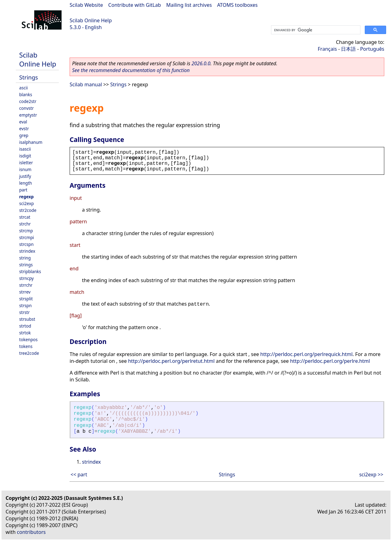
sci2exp (26, 203)
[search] (315, 30)
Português (372, 49)
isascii (25, 149)
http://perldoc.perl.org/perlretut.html (171, 361)
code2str (28, 101)
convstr (26, 108)
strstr (24, 312)
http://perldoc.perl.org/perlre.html (330, 361)
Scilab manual (86, 84)
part (23, 190)
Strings (29, 77)
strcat (25, 217)
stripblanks (30, 271)
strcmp (26, 231)
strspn (25, 305)
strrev (25, 292)
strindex (27, 251)
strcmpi (27, 237)
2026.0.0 (201, 63)
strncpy (26, 278)
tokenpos (28, 339)
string (25, 258)
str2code (28, 210)
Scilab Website (86, 5)
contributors (31, 532)
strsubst (27, 319)
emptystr (28, 115)
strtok (25, 333)
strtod (25, 326)
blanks (26, 94)
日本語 (348, 49)
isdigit (25, 156)
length (26, 183)
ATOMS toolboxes (237, 5)
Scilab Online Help (91, 20)
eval (23, 122)
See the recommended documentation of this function (131, 70)
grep (24, 135)
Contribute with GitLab (135, 5)
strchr (25, 224)
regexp (26, 197)
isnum (25, 169)
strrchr (26, 285)
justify (25, 176)
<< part (79, 474)
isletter (26, 163)
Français (327, 49)
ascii (24, 88)
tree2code (29, 353)
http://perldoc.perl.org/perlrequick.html (306, 354)
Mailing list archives (189, 5)
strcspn (26, 244)
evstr (24, 129)
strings (26, 265)
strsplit (26, 299)
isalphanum (31, 142)
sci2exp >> (371, 474)
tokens (26, 346)
